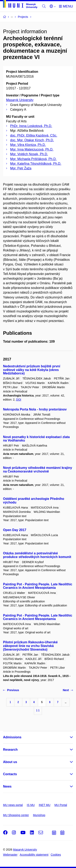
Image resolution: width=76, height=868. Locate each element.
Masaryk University (20, 100)
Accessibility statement (34, 855)
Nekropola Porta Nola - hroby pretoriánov (35, 409)
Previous (11, 690)
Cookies (56, 855)
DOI (19, 400)
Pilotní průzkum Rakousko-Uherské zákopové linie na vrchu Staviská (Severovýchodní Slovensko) (30, 646)
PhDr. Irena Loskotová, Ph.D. (31, 126)
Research (10, 750)
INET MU (44, 805)
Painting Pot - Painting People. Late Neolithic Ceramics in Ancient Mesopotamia (38, 586)
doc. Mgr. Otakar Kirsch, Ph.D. (32, 140)
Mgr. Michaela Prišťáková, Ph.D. (33, 159)
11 (38, 710)
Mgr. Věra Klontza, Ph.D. (28, 145)
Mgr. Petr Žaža (21, 168)
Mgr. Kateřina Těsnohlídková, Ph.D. (36, 164)
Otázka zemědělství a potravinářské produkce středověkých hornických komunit (37, 555)
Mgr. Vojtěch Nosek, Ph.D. (29, 154)
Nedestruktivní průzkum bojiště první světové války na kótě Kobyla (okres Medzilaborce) (32, 370)
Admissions (12, 737)
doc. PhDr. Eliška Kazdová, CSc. (34, 135)
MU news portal (13, 805)
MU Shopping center (16, 815)
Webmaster (10, 855)
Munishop (39, 815)
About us (10, 762)
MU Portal (61, 805)
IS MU (31, 805)
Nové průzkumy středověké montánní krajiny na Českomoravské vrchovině (38, 470)
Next (68, 690)
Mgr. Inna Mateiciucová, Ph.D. (32, 149)
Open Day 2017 (15, 530)
